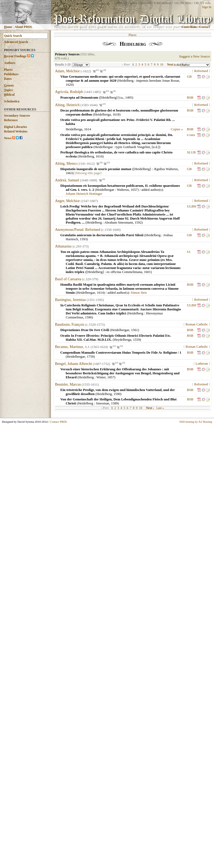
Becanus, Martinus (69, 347)
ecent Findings (15, 56)
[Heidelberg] (142, 169)
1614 (88, 129)
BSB (190, 98)
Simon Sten (139, 293)
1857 (111, 377)
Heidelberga (102, 114)
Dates (8, 79)
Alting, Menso (66, 164)
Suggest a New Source (194, 56)
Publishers (11, 74)
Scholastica (12, 101)
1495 (129, 98)
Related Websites (16, 131)
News (8, 138)
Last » (181, 64)
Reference (11, 120)
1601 (147, 272)
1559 (136, 340)
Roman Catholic (197, 324)
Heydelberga (122, 340)
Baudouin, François (70, 324)
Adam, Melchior (67, 71)
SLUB (191, 152)
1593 (83, 239)
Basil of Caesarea (68, 279)
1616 (99, 156)
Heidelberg (126, 81)
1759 (90, 357)
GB (189, 77)
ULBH (192, 206)
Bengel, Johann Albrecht (73, 364)
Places (8, 70)
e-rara (191, 135)
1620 (69, 85)
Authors (10, 63)
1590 (88, 317)
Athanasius (63, 246)
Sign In (207, 7)
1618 (116, 114)
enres (9, 85)
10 (162, 64)
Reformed (201, 71)
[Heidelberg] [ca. (112, 98)
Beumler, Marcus (68, 384)
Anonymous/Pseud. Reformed (78, 230)
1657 (134, 190)
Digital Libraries (16, 127)
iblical (9, 95)
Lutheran (202, 364)
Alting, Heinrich (67, 105)
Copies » (177, 129)
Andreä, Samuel (67, 180)
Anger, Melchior (67, 201)
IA (189, 252)
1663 (69, 173)
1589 (115, 403)
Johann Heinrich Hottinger (84, 194)
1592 (138, 223)
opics (8, 90)
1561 (135, 330)
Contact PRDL (59, 422)
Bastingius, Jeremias (70, 300)
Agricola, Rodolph (69, 92)
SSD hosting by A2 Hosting (196, 422)
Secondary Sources (17, 116)
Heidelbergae (104, 147)
